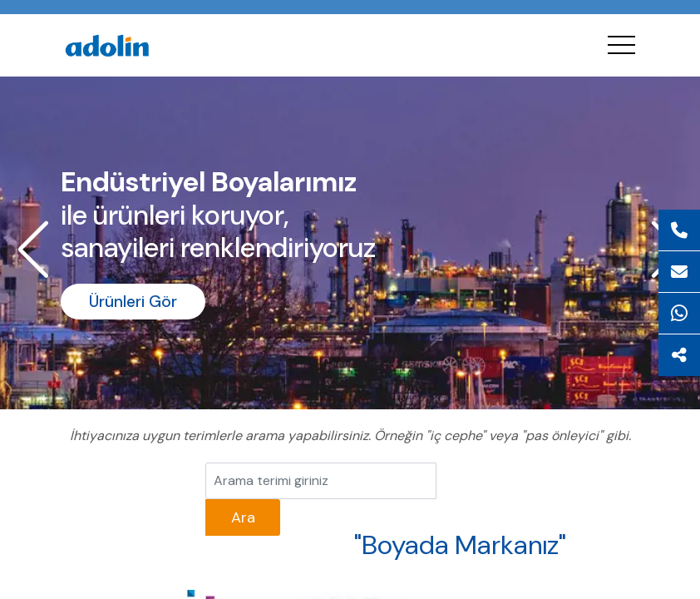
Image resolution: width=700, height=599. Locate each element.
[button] (33, 250)
